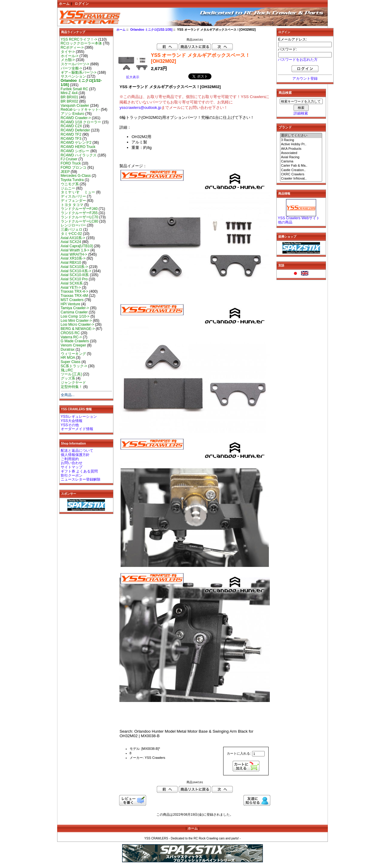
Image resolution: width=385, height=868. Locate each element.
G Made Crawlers (75, 341)
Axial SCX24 (71, 242)
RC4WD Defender (75, 130)
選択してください (301, 136)
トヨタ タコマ (72, 205)
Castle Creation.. (301, 170)
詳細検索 (301, 113)
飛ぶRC (67, 370)
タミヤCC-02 (71, 234)
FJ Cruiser (69, 159)
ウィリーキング (73, 354)
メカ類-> (68, 60)
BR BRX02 (69, 101)
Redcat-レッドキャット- (80, 109)
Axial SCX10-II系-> (76, 271)
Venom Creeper (74, 345)
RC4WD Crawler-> (76, 118)
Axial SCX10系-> (74, 267)
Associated (301, 153)
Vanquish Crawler (75, 106)
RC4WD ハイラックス (79, 155)
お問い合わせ (72, 463)
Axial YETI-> (71, 288)
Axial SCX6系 (72, 283)
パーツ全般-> (71, 68)
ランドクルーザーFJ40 (79, 209)
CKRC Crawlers (301, 174)
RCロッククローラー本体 (81, 43)
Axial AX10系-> (73, 238)
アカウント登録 (305, 78)
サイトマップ (72, 467)
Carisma (301, 162)
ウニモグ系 (70, 184)
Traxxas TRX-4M (74, 296)
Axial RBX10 (71, 263)
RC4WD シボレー (75, 151)
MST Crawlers (72, 300)
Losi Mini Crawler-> (76, 321)
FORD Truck (71, 163)
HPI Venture (71, 304)
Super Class (71, 362)
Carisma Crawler (74, 312)
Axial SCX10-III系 (75, 275)
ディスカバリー (73, 196)
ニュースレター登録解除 (81, 479)
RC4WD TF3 (71, 139)
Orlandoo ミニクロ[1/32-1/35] (151, 30)
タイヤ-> (68, 52)
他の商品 (285, 222)
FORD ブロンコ (74, 168)
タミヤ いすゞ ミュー (78, 192)
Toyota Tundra (72, 180)
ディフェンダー (73, 201)
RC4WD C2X (71, 126)
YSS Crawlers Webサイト (299, 218)
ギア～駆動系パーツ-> (79, 72)
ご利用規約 (70, 459)
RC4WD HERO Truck (78, 147)
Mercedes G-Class (76, 176)
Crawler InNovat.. (301, 179)
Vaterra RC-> (71, 337)
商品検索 (285, 93)
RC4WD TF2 (71, 134)
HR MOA (68, 358)
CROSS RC (70, 333)
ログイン (82, 4)
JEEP (65, 172)
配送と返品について (77, 451)
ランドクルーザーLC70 (80, 217)
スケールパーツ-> (75, 64)
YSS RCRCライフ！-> (79, 39)
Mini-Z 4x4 (69, 93)
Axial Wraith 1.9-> (75, 250)
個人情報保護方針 (75, 455)
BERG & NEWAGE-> (78, 329)
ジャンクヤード (73, 383)
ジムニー (68, 188)
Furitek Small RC (74, 89)
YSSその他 (70, 425)
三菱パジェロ (72, 229)
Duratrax (68, 349)
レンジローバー (73, 225)
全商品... (68, 395)
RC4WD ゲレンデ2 (76, 143)
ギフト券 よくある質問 (79, 471)
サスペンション (73, 76)
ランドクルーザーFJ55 (79, 213)
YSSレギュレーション (79, 417)
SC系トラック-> (74, 366)
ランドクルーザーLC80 (80, 221)
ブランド (285, 127)
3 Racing (301, 140)
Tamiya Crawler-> (75, 308)
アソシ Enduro (72, 114)
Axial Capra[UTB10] (77, 246)
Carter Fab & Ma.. (301, 166)
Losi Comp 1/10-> (75, 316)
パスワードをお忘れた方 (298, 60)
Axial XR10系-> (73, 258)
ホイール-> (70, 56)
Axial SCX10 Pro (74, 279)
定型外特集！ (72, 387)
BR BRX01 (69, 97)
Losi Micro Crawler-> (77, 325)
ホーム (64, 4)
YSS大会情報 (72, 421)
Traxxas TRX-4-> (75, 291)
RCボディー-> (72, 48)
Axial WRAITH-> (74, 254)
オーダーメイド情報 (77, 429)
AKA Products (301, 149)
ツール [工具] (71, 374)
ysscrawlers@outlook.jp (140, 108)
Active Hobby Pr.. (301, 144)
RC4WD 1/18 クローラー (81, 122)
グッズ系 (68, 378)
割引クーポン (72, 476)
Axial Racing (301, 157)
